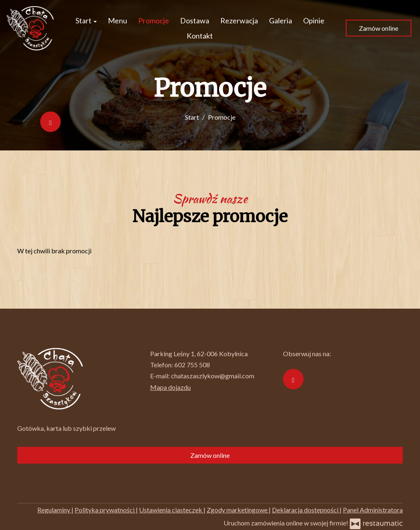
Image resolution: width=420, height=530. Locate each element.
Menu (118, 20)
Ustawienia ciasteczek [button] (171, 510)
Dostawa (195, 20)
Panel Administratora (373, 510)
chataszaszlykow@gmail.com (213, 376)
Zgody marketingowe (238, 510)
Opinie (314, 20)
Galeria (281, 20)
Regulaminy (54, 510)
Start (86, 20)
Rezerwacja (239, 20)
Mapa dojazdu (170, 387)
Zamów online (379, 28)
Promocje (154, 20)
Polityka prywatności (105, 510)
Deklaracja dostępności (306, 510)
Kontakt (200, 36)
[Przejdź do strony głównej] (30, 28)
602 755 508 (192, 365)
